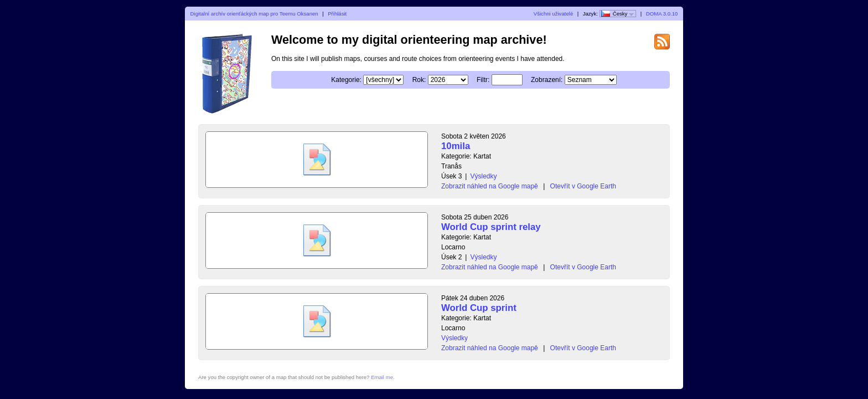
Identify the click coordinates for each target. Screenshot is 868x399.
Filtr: (483, 80)
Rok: (419, 80)
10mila (456, 146)
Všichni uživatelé (553, 14)
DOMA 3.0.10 (662, 14)
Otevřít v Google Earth (583, 186)
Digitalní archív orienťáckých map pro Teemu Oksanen (254, 14)
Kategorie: (346, 80)
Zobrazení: (547, 80)
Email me (382, 377)
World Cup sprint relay (491, 227)
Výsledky (483, 176)
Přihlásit (337, 14)
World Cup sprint (479, 308)
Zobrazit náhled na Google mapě (490, 186)
